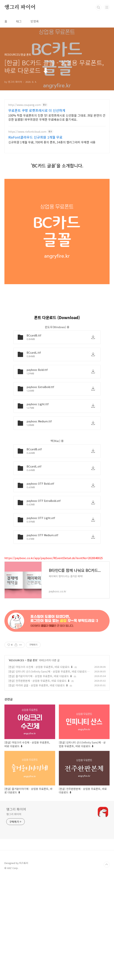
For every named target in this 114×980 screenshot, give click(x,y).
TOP (107, 968)
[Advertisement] (57, 183)
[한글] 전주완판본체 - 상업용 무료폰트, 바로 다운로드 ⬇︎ (39, 784)
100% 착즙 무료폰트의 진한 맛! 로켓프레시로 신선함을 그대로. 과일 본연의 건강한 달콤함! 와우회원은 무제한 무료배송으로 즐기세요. (57, 117)
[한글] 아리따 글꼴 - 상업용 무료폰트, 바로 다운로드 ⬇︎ (38, 789)
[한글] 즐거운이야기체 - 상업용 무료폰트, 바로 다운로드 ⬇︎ (40, 780)
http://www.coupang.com (25, 105)
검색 (99, 7)
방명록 (35, 21)
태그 (19, 21)
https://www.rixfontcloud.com (27, 132)
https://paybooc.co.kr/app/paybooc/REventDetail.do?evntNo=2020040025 (54, 610)
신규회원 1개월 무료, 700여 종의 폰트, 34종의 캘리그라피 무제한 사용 (52, 142)
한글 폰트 (32, 764)
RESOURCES (17, 764)
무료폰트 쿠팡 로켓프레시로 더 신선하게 (37, 110)
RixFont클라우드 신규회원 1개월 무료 (35, 137)
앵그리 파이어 (20, 7)
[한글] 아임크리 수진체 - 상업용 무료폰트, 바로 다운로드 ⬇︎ (41, 770)
